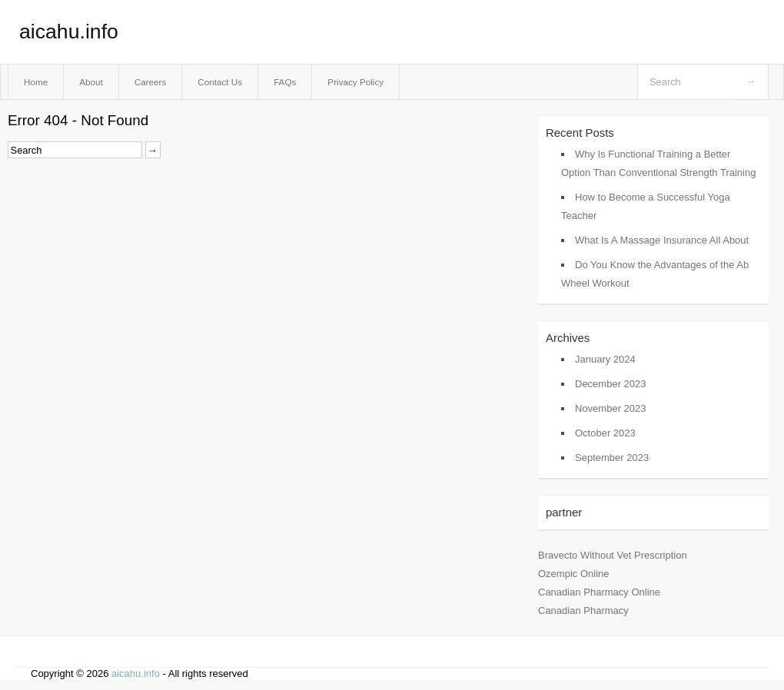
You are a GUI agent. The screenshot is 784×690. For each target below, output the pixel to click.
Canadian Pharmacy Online (599, 592)
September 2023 (612, 458)
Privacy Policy (355, 82)
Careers (151, 82)
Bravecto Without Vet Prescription (613, 555)
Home (36, 82)
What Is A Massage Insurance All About (662, 240)
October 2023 (605, 433)
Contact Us (220, 82)
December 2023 (611, 384)
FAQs (285, 82)
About (91, 82)
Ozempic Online (573, 574)
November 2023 (611, 408)
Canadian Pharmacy (583, 610)
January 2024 (605, 359)
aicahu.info (69, 32)
